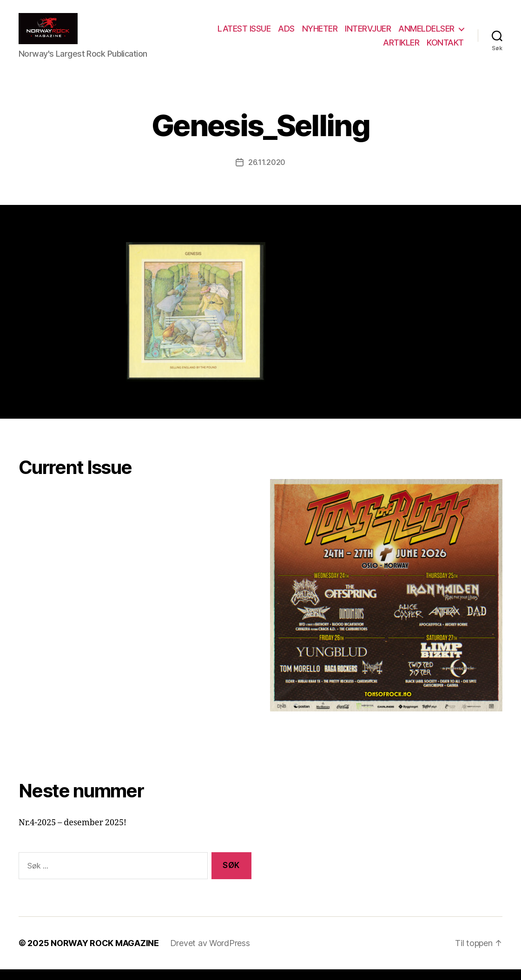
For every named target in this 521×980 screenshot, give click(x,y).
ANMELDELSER (426, 34)
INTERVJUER (368, 34)
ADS (286, 34)
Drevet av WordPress (210, 954)
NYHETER (320, 34)
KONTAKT (445, 48)
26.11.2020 (267, 173)
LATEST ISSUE (244, 34)
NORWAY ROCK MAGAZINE (105, 954)
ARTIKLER (401, 48)
